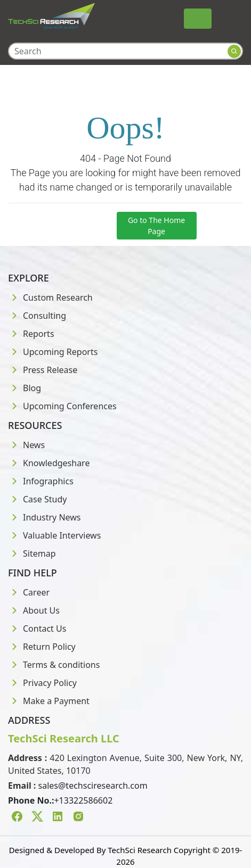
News (26, 445)
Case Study (37, 499)
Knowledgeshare (49, 463)
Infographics (41, 481)
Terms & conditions (54, 665)
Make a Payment (49, 701)
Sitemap (32, 553)
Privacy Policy (42, 683)
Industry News (44, 517)
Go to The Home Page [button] (156, 226)
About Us (34, 610)
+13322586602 (83, 800)
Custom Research (50, 297)
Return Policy (42, 647)
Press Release (43, 370)
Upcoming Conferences (62, 406)
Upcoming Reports (53, 352)
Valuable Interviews (54, 535)
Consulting (37, 316)
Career (29, 592)
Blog (25, 388)
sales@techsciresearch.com (93, 786)
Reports (31, 334)
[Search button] (234, 51)
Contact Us (37, 629)
